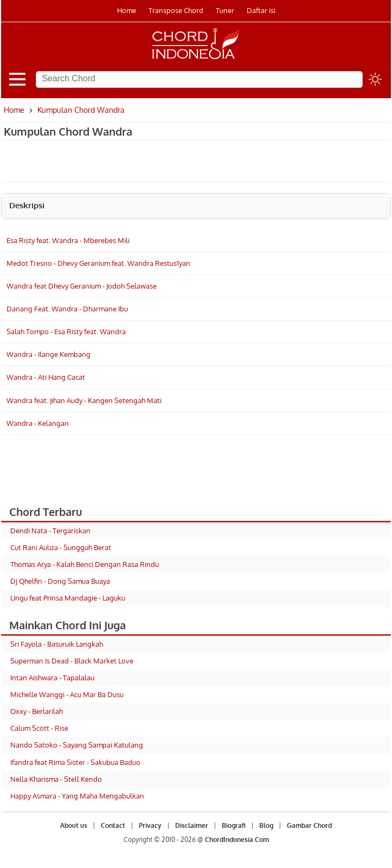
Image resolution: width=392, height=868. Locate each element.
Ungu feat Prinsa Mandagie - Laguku (68, 598)
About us (74, 825)
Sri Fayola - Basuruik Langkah (57, 644)
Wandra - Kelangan (38, 423)
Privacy (150, 825)
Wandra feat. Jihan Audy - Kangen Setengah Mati (84, 400)
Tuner (225, 10)
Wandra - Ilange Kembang (49, 354)
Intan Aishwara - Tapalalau (52, 678)
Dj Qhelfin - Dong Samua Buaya (60, 581)
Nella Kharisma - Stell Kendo (56, 779)
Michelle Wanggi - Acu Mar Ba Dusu (67, 694)
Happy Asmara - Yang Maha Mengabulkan (77, 796)
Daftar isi (261, 10)
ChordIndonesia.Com (237, 840)
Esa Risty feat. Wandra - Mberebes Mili (68, 240)
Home (127, 10)
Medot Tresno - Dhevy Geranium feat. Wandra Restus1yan (98, 263)
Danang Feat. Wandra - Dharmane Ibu (67, 309)
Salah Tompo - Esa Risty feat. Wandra (66, 331)
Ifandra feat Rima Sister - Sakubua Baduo (75, 762)
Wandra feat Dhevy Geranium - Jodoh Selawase (82, 286)
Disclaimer (192, 825)
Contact (113, 825)
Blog (266, 825)
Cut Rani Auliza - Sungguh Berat (61, 547)
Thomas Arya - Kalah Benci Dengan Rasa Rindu (85, 564)
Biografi (234, 825)
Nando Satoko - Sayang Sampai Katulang (77, 745)
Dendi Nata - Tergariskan (50, 531)
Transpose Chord (176, 10)
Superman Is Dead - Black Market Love (72, 661)
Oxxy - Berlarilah (37, 711)
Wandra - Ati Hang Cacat (46, 377)
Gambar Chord (309, 825)
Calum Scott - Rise (39, 728)
